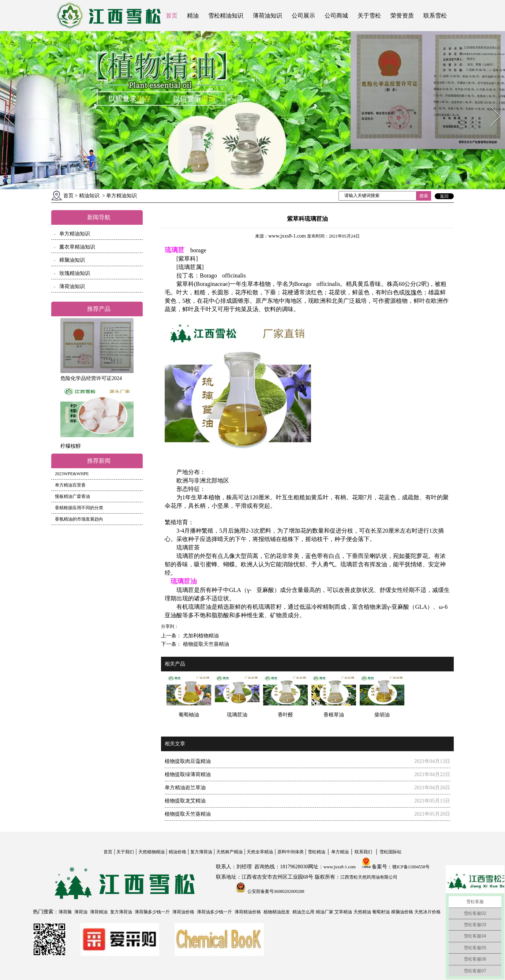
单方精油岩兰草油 (185, 788)
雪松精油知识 (226, 16)
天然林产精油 (229, 852)
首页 (172, 16)
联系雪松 (435, 16)
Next (492, 105)
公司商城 (336, 16)
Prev (5, 105)
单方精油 (340, 852)
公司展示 (303, 16)
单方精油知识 (75, 234)
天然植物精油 (151, 852)
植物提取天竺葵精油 (205, 644)
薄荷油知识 (268, 16)
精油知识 (89, 196)
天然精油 (362, 912)
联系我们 (363, 852)
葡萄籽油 (381, 912)
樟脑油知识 (72, 260)
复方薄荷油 (201, 852)
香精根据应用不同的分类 (79, 508)
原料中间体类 (291, 852)
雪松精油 (317, 852)
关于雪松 (369, 16)
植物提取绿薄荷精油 (188, 774)
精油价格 (177, 852)
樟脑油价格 (402, 912)
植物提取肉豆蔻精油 (188, 761)
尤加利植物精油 (200, 636)
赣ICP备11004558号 (411, 867)
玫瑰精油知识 (75, 273)
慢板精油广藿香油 (72, 496)
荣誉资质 (402, 16)
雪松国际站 (390, 852)
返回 (444, 196)
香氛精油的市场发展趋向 (79, 519)
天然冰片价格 (427, 912)
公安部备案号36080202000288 (275, 891)
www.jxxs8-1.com (287, 236)
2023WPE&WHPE (72, 474)
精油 (193, 16)
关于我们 (125, 852)
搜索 (424, 196)
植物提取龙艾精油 (185, 801)
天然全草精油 (260, 852)
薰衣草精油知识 (77, 247)
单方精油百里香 (70, 485)
